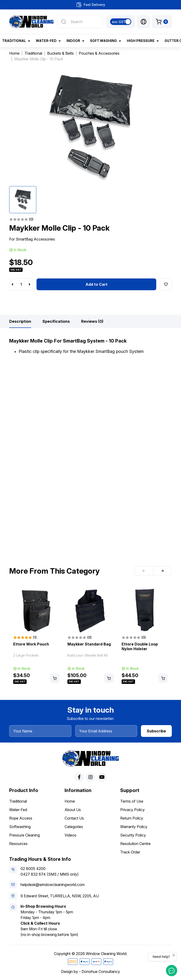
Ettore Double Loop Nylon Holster (140, 646)
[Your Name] (40, 731)
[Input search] (80, 22)
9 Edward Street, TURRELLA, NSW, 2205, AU (60, 896)
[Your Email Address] (106, 731)
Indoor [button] (73, 41)
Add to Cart (97, 284)
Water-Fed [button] (46, 41)
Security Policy (133, 835)
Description (20, 321)
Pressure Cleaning (25, 835)
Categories (74, 827)
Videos (70, 835)
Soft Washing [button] (103, 41)
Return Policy (132, 818)
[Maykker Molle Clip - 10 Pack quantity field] (21, 284)
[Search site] (64, 22)
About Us (73, 810)
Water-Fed (18, 810)
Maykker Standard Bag (89, 644)
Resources (18, 844)
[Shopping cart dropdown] (162, 22)
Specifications (56, 321)
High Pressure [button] (141, 41)
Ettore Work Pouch (31, 644)
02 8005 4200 (33, 869)
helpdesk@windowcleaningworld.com (53, 885)
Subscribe (156, 731)
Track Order (130, 852)
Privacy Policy (132, 810)
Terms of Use (132, 801)
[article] (36, 636)
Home (70, 801)
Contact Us (74, 818)
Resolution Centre (135, 844)
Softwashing (20, 827)
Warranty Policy (134, 827)
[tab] (20, 321)
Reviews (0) (92, 321)
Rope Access (21, 818)
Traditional (18, 801)
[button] (144, 22)
